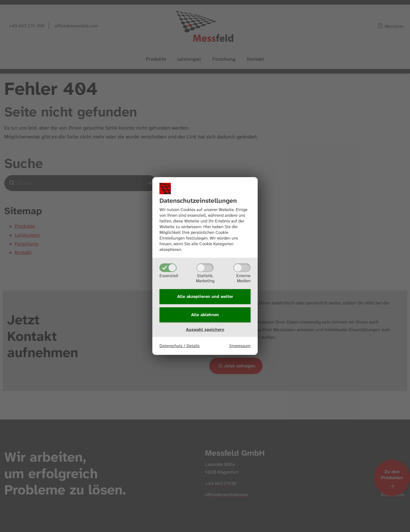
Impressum (240, 346)
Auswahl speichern (205, 330)
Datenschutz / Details (180, 346)
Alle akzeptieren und (205, 296)
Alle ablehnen (205, 315)
